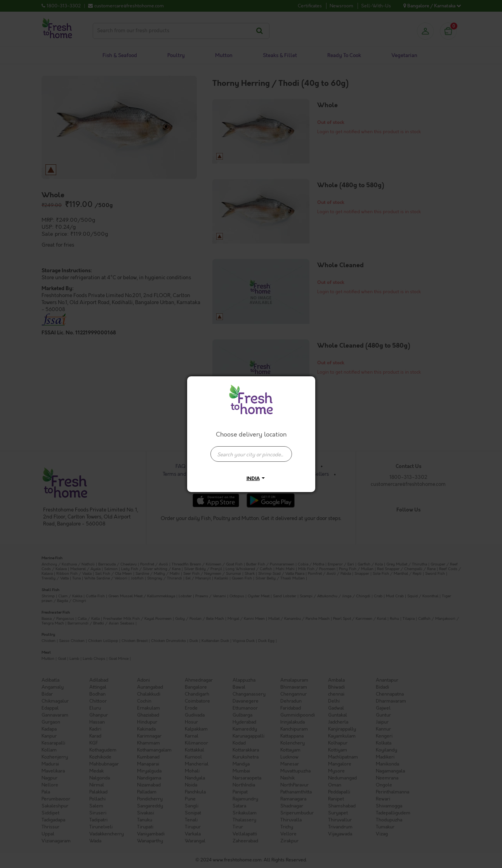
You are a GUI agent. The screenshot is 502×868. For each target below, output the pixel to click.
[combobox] (251, 450)
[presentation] (251, 454)
